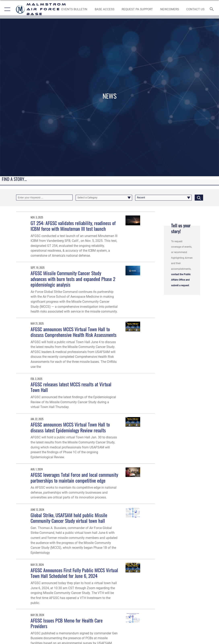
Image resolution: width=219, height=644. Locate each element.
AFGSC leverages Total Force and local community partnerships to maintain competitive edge (74, 477)
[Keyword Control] (44, 197)
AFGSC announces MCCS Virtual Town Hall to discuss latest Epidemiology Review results (70, 427)
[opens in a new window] (137, 9)
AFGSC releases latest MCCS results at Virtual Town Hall (71, 387)
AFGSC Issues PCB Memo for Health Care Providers (67, 623)
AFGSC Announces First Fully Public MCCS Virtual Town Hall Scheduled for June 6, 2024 (74, 573)
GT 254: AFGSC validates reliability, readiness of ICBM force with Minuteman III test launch (73, 226)
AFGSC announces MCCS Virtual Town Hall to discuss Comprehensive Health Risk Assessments (74, 332)
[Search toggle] (212, 9)
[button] (7, 9)
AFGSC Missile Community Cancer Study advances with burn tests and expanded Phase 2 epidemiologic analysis (73, 279)
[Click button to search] (199, 197)
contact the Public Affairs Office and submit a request (181, 280)
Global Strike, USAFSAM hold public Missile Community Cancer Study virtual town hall (69, 518)
